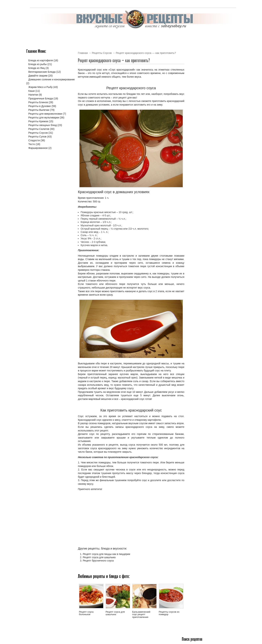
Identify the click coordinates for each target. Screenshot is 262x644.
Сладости (34, 140)
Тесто (192, 36)
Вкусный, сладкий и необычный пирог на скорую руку (210, 218)
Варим (220, 36)
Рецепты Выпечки (39, 110)
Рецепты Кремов (38, 121)
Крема (138, 36)
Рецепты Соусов (102, 53)
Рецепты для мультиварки (44, 118)
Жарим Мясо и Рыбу (41, 87)
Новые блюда (201, 83)
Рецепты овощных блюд (43, 125)
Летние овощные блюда (205, 152)
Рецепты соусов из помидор (169, 613)
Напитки (33, 95)
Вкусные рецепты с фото (145, 634)
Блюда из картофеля (41, 60)
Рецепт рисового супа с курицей (210, 91)
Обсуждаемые (225, 83)
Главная (83, 53)
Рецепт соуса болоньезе (86, 613)
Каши (32, 91)
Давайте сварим (38, 76)
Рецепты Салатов (39, 129)
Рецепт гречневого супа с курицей (211, 120)
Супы (180, 36)
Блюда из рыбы (38, 64)
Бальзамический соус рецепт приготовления (141, 614)
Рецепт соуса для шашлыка (99, 557)
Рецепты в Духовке (40, 106)
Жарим (206, 36)
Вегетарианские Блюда (42, 72)
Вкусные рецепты (41, 36)
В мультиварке (68, 36)
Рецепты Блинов (38, 102)
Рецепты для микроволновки (45, 114)
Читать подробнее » (224, 115)
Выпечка (123, 36)
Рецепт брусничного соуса (98, 561)
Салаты (152, 36)
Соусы (167, 36)
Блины (107, 36)
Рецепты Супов (37, 137)
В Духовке (91, 36)
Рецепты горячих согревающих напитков (210, 186)
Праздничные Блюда (41, 98)
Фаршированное (38, 148)
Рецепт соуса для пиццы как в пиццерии (106, 554)
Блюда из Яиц (37, 68)
